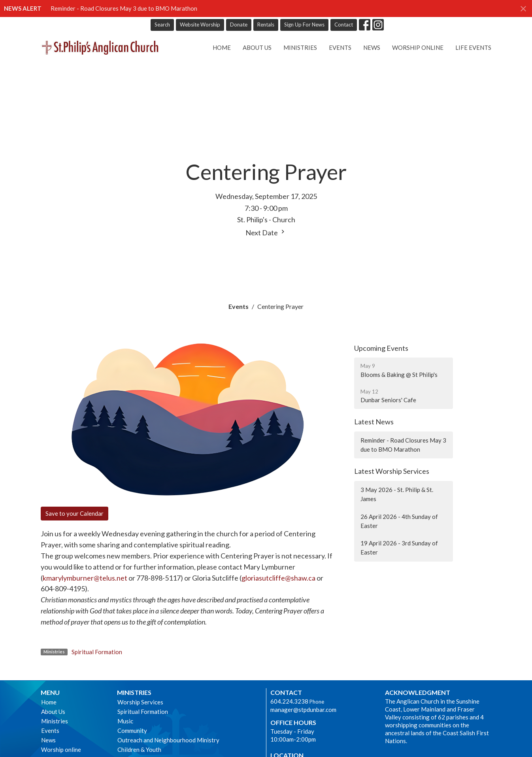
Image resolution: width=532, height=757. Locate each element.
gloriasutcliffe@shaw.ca (278, 578)
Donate (239, 25)
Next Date (266, 232)
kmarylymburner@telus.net (85, 578)
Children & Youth (139, 749)
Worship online (418, 47)
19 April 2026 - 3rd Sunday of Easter (399, 548)
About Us (257, 47)
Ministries (300, 47)
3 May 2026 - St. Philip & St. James (397, 494)
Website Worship (200, 25)
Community (132, 731)
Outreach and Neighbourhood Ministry (168, 740)
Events (340, 47)
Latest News (374, 422)
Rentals (266, 25)
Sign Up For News (304, 25)
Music (125, 721)
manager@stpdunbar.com (303, 710)
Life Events (473, 47)
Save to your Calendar (75, 513)
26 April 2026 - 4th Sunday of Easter (399, 521)
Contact (344, 25)
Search (162, 25)
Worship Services (140, 702)
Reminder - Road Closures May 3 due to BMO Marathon (124, 8)
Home (222, 47)
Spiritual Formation (97, 652)
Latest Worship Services (392, 471)
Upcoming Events (381, 348)
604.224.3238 (289, 701)
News (372, 47)
